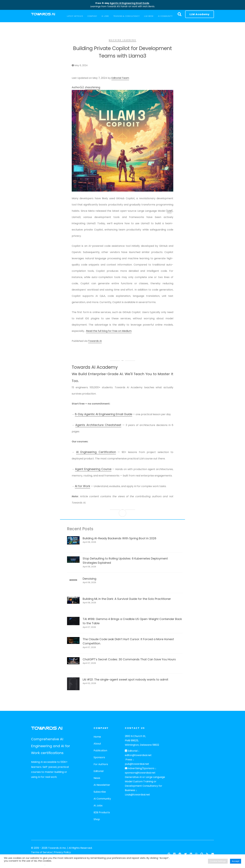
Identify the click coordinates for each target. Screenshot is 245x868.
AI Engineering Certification (96, 452)
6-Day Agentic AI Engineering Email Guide (104, 414)
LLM (169, 211)
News (97, 778)
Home (97, 737)
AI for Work (82, 486)
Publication (100, 750)
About (97, 744)
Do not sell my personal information (24, 864)
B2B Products (102, 812)
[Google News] (169, 854)
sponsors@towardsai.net (140, 773)
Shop (97, 819)
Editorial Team (120, 78)
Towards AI (95, 341)
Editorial (99, 771)
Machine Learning (122, 40)
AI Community (102, 799)
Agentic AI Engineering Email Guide (129, 3)
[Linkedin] (191, 854)
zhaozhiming (92, 87)
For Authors (101, 764)
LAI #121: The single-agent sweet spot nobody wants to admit (125, 679)
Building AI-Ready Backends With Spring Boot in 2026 (119, 538)
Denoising (89, 579)
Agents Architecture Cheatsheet (98, 425)
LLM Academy (200, 14)
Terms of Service (41, 852)
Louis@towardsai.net (137, 795)
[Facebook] (180, 854)
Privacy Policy (62, 852)
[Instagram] (196, 854)
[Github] (202, 854)
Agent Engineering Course (93, 469)
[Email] (213, 854)
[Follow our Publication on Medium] (174, 854)
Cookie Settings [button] (218, 861)
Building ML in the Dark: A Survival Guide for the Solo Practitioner (127, 599)
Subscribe (100, 792)
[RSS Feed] (207, 854)
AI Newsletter (102, 785)
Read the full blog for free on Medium (109, 331)
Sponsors (99, 757)
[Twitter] (185, 854)
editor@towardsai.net (138, 755)
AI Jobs (98, 806)
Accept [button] (236, 861)
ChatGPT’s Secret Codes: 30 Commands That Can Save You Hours (129, 659)
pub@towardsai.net (137, 764)
